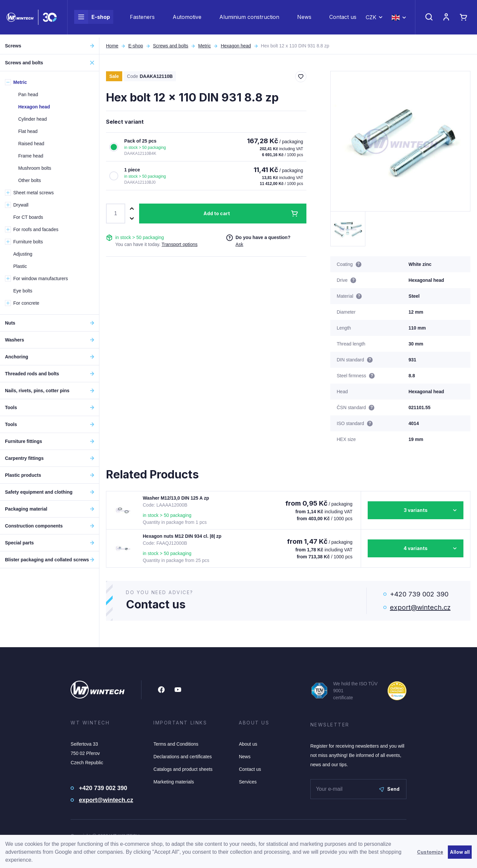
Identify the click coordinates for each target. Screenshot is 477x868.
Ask (239, 244)
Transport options (180, 244)
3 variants (416, 510)
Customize (430, 852)
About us (248, 744)
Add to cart (217, 213)
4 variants (416, 548)
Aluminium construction (249, 19)
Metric (204, 46)
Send (389, 789)
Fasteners (142, 19)
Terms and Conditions (176, 744)
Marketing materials (174, 782)
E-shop (92, 19)
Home (112, 46)
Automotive (187, 19)
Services (248, 782)
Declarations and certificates (183, 757)
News (304, 19)
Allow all (460, 852)
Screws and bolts (171, 46)
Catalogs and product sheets (183, 769)
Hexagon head (236, 46)
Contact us (343, 19)
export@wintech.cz (420, 607)
